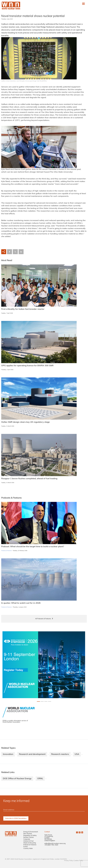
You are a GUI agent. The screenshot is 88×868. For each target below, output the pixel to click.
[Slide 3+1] (50, 701)
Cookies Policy (78, 861)
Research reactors (60, 754)
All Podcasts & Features (43, 619)
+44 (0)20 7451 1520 (51, 845)
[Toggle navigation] (83, 4)
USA (77, 754)
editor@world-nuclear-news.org (55, 844)
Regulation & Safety (30, 836)
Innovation (8, 754)
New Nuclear (28, 834)
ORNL (40, 779)
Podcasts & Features (6, 551)
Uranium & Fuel (28, 841)
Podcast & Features (30, 845)
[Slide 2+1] (46, 701)
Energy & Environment (31, 832)
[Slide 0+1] (38, 701)
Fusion (26, 847)
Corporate (27, 839)
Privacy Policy (69, 861)
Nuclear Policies (29, 837)
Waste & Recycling (30, 843)
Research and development (32, 754)
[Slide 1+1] (42, 701)
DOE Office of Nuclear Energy (17, 779)
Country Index (28, 849)
